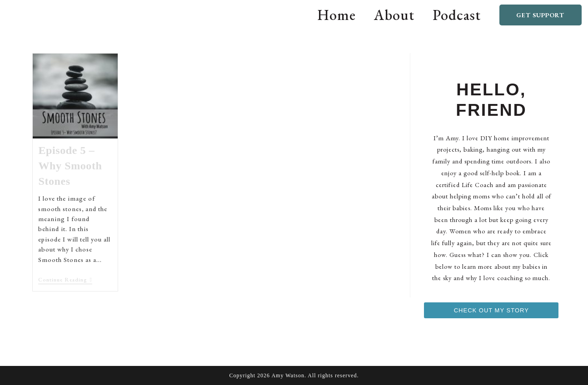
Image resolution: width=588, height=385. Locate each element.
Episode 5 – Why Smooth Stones (70, 165)
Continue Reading (65, 280)
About (394, 15)
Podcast (457, 15)
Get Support (540, 15)
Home (336, 15)
